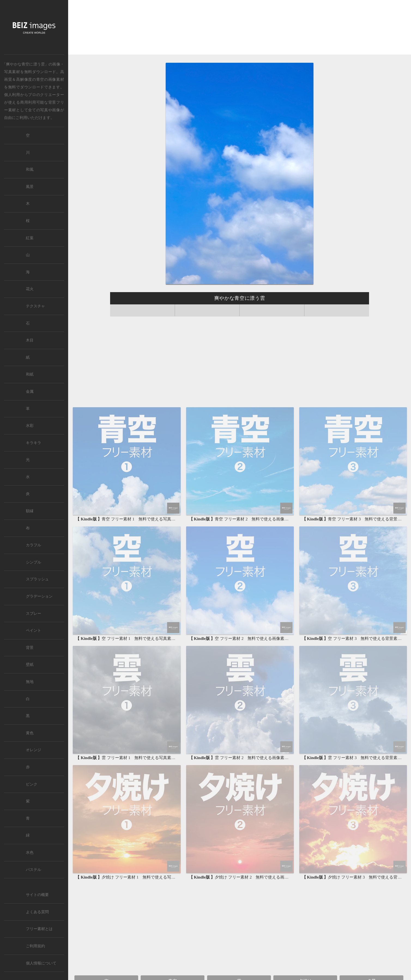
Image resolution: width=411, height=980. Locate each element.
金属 (30, 392)
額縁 (30, 511)
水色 (30, 852)
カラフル (34, 545)
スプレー (34, 614)
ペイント (34, 630)
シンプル (34, 562)
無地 (30, 682)
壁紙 (30, 665)
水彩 (30, 426)
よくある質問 (37, 912)
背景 (30, 648)
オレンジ (34, 750)
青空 (40, 79)
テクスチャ (35, 306)
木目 (30, 340)
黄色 (30, 733)
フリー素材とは (39, 929)
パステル (34, 870)
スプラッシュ (37, 579)
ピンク (32, 784)
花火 (30, 289)
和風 (30, 170)
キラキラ (34, 443)
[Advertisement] (240, 28)
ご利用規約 (35, 946)
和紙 (30, 374)
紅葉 (30, 238)
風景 (30, 187)
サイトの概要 (37, 895)
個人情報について (41, 963)
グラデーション (39, 596)
